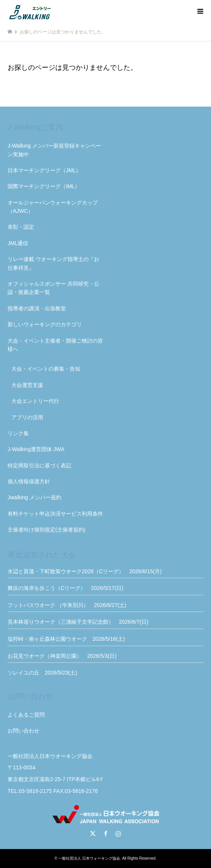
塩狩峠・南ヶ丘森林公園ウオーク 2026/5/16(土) (66, 639)
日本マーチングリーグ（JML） (44, 170)
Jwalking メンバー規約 (34, 497)
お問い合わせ (23, 731)
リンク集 (18, 433)
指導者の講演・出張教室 (37, 308)
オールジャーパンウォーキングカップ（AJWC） (53, 207)
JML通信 (18, 243)
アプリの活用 (27, 417)
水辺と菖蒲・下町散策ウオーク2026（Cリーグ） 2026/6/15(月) (85, 571)
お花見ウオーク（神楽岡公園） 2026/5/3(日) (62, 656)
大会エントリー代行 (35, 401)
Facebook (106, 833)
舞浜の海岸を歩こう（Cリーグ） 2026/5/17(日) (66, 588)
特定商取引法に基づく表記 (39, 465)
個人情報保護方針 (29, 481)
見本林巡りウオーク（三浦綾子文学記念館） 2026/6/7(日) (78, 622)
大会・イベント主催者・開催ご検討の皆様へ (55, 345)
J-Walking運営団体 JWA (36, 449)
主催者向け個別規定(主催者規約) (46, 530)
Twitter (93, 833)
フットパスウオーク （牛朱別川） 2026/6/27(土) (67, 605)
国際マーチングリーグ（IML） (44, 186)
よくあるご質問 (26, 715)
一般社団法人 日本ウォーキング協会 (89, 858)
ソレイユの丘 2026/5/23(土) (42, 673)
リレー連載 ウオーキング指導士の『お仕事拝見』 (53, 263)
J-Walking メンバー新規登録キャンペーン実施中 (54, 150)
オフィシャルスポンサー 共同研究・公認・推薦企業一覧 (53, 288)
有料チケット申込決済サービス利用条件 (55, 514)
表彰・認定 (21, 227)
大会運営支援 (27, 385)
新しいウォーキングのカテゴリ (45, 324)
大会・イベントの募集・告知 (46, 369)
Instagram (118, 833)
